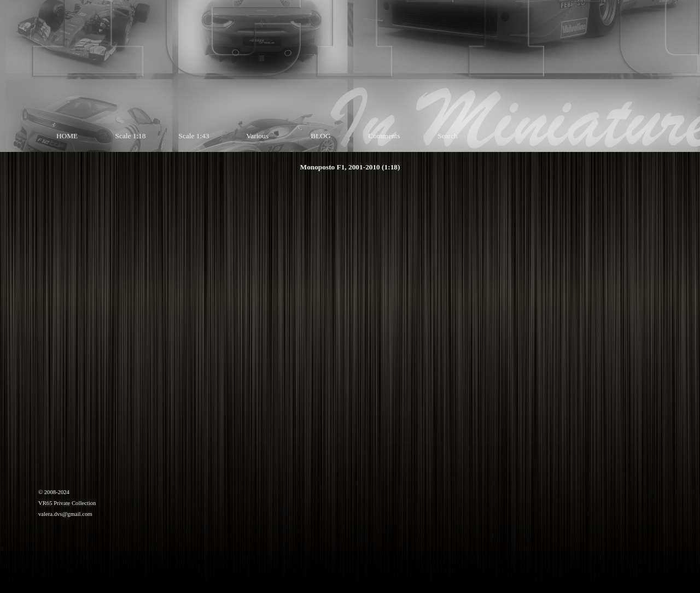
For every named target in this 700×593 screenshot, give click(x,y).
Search (447, 136)
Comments (384, 136)
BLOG (320, 136)
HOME (67, 136)
